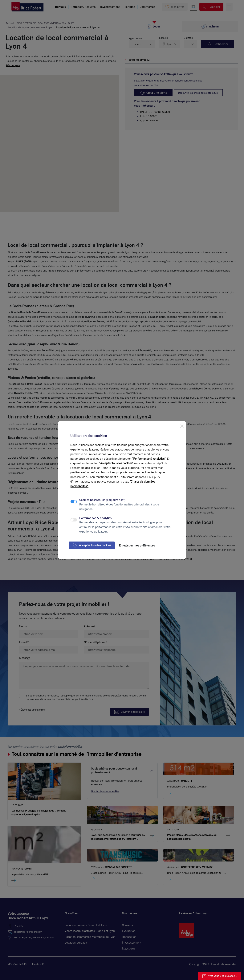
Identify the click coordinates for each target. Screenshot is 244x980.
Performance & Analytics (95, 518)
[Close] (182, 425)
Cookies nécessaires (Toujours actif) (102, 500)
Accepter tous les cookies (92, 545)
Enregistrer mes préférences (137, 545)
